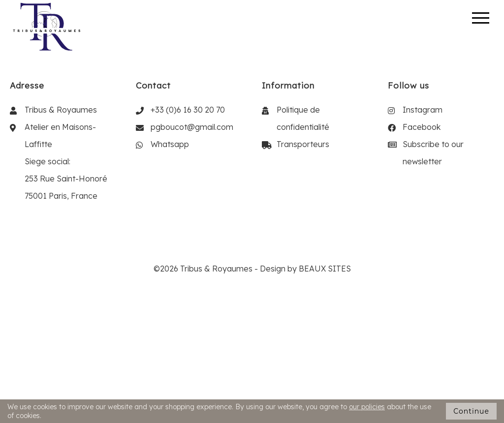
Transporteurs (303, 144)
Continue (471, 411)
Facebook (422, 127)
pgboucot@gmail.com (192, 127)
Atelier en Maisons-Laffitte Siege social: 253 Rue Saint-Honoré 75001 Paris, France (66, 161)
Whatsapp (170, 144)
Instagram (423, 110)
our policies (367, 407)
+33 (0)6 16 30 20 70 (188, 110)
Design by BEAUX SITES (305, 269)
